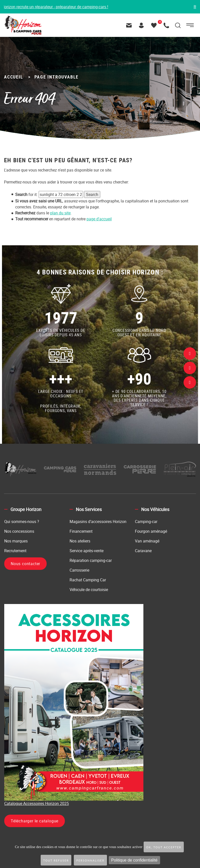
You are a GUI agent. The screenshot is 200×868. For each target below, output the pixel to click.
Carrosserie (79, 570)
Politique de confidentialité (134, 860)
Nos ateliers (80, 541)
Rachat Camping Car (88, 580)
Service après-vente (87, 551)
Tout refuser (56, 860)
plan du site (60, 213)
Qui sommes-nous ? (22, 521)
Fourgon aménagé (151, 531)
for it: (26, 194)
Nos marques (16, 541)
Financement (81, 531)
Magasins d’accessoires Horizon (98, 521)
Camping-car (146, 521)
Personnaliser (90, 860)
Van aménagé (147, 541)
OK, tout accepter (164, 847)
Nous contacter (25, 564)
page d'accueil (99, 219)
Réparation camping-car (91, 560)
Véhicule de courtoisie (89, 590)
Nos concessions (19, 531)
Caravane (143, 551)
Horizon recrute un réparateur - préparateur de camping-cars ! (56, 7)
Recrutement (15, 551)
